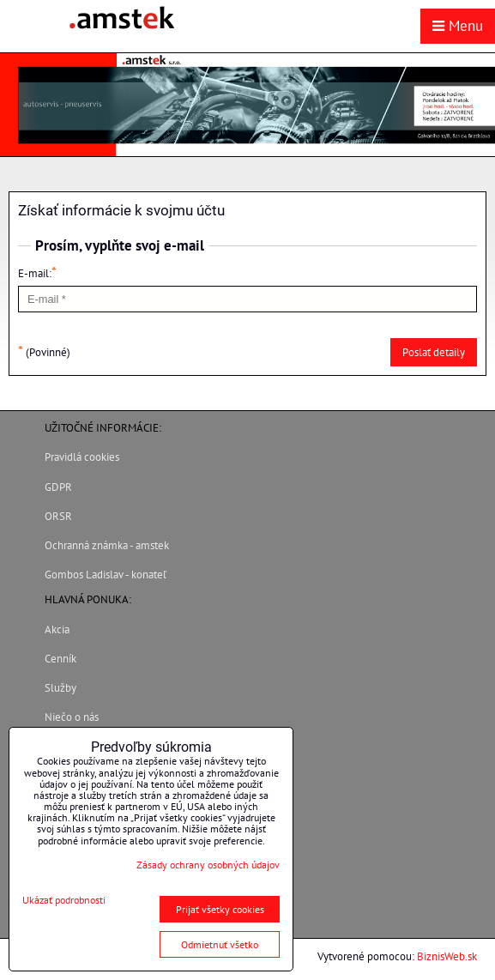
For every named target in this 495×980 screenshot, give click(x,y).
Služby (60, 688)
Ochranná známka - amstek (107, 545)
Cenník (60, 659)
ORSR (58, 516)
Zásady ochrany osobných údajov (208, 865)
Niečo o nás (72, 717)
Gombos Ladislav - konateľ (106, 575)
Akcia (57, 629)
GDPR (58, 487)
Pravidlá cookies (82, 457)
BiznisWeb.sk (447, 956)
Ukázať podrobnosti (64, 900)
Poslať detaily (434, 352)
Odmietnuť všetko (220, 944)
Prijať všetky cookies (220, 909)
